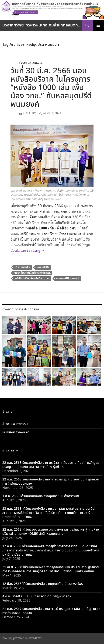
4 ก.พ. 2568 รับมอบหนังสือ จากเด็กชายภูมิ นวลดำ (37, 596)
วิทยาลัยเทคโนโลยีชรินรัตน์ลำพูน (33, 273)
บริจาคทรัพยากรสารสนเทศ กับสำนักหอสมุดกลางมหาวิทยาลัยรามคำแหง (42, 25)
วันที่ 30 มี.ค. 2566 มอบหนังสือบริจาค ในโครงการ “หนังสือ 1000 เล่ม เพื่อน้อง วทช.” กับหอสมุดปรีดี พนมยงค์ (51, 88)
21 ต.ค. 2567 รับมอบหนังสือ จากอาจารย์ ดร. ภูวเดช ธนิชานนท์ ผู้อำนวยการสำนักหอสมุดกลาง (51, 611)
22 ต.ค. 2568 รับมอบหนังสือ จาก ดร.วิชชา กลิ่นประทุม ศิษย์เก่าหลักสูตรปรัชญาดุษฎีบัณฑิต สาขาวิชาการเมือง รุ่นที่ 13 (51, 465)
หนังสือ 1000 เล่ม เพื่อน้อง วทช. (32, 279)
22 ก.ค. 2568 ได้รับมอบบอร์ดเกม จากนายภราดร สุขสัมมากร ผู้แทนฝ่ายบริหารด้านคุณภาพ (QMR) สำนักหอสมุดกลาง (51, 532)
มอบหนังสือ (43, 267)
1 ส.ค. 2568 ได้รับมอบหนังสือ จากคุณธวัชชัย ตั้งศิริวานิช (41, 496)
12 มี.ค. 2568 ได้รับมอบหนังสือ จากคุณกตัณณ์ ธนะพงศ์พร (43, 584)
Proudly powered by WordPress (22, 638)
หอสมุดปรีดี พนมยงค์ (68, 279)
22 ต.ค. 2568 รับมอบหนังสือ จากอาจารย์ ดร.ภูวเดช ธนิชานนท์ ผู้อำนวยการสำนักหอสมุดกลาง (50, 482)
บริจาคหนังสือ (22, 267)
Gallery (30, 113)
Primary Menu (98, 25)
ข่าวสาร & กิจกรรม (31, 63)
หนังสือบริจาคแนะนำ (16, 432)
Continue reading (28, 251)
